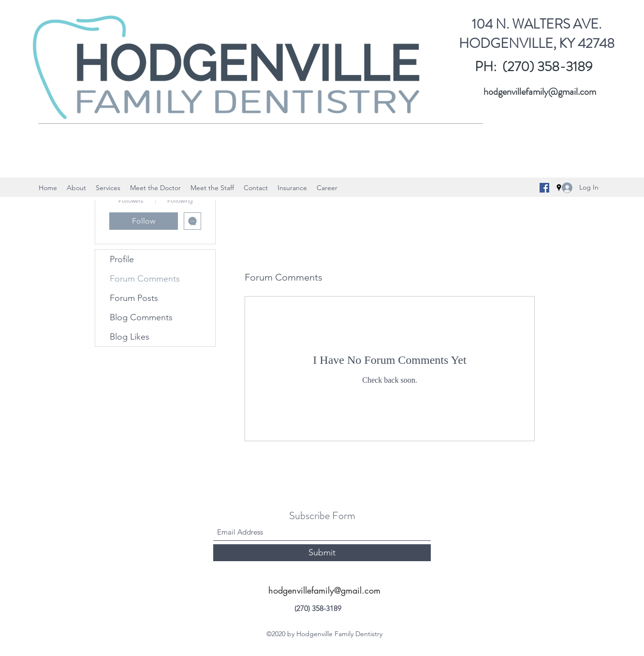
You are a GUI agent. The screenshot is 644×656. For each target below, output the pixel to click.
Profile (122, 259)
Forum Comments (145, 279)
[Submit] (322, 553)
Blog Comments (141, 317)
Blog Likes (130, 337)
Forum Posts (134, 298)
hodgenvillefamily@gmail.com (540, 92)
